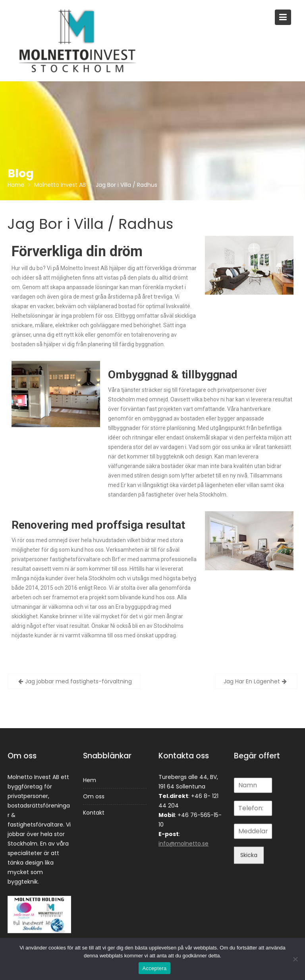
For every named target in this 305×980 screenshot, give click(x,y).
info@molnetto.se (183, 843)
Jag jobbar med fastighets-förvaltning (78, 681)
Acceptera (155, 968)
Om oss (94, 796)
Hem (90, 780)
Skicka (249, 854)
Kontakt (94, 812)
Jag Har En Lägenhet (252, 681)
